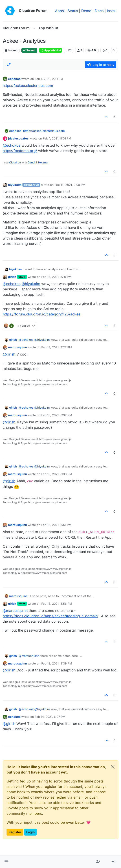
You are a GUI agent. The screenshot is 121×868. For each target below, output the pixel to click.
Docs (99, 11)
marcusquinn (18, 347)
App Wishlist (51, 50)
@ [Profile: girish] (9, 354)
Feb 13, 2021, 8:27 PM (57, 347)
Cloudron (15, 162)
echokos (14, 79)
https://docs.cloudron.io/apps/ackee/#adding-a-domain (50, 616)
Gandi (31, 162)
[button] (6, 862)
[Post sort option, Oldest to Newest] (9, 65)
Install (112, 11)
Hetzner (43, 162)
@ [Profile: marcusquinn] (15, 611)
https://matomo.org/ (20, 151)
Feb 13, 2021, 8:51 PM (56, 525)
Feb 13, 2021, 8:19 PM (56, 277)
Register (15, 832)
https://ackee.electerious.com (28, 86)
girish (12, 277)
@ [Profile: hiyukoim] (31, 284)
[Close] (113, 767)
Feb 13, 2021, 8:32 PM (57, 415)
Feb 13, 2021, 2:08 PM (70, 185)
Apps (59, 11)
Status (73, 11)
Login (30, 832)
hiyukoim (15, 185)
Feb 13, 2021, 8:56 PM (57, 604)
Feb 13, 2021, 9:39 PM (57, 663)
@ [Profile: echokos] (12, 145)
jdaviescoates (18, 138)
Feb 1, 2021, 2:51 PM (49, 79)
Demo (86, 11)
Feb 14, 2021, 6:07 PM (50, 717)
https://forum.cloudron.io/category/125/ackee (42, 314)
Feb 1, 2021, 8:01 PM (57, 138)
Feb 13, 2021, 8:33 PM (57, 474)
